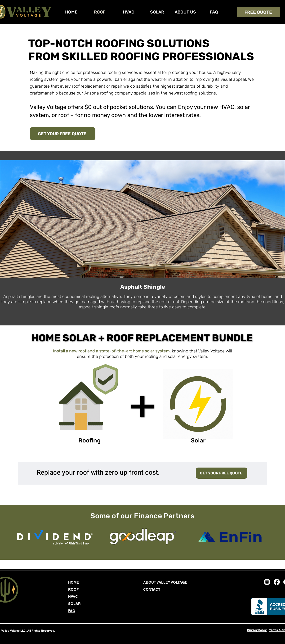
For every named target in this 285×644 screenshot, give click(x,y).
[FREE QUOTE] (259, 12)
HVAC (73, 597)
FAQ (72, 611)
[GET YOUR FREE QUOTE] (63, 134)
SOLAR (74, 604)
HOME (74, 582)
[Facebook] (277, 582)
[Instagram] (267, 582)
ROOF (73, 589)
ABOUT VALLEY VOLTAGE (165, 582)
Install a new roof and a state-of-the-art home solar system (111, 351)
